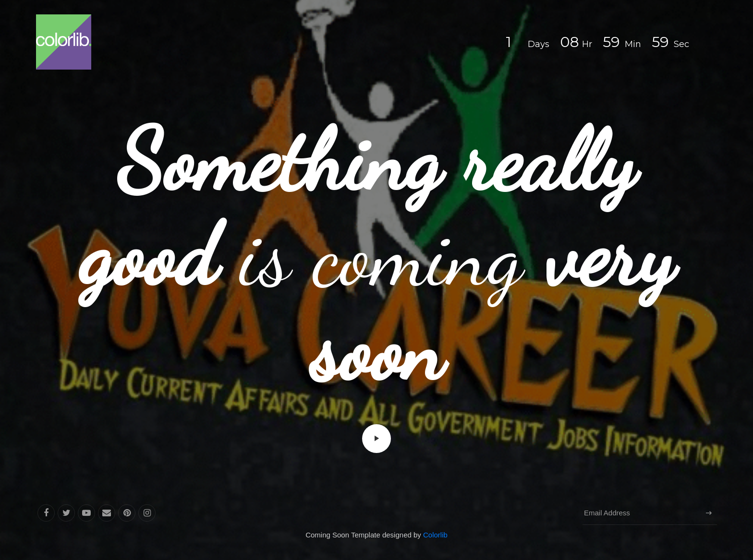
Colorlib (435, 535)
